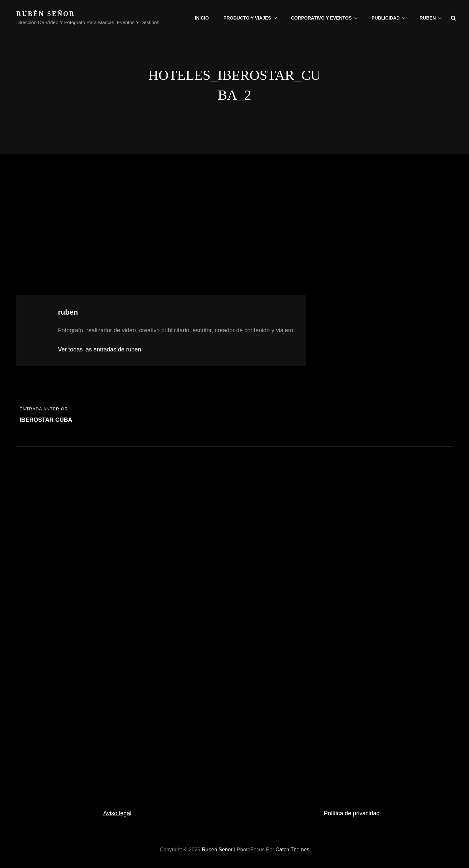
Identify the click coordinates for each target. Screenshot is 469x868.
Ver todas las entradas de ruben (99, 349)
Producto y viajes (251, 18)
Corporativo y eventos (325, 18)
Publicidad (389, 18)
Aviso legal (117, 813)
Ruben (431, 18)
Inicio (202, 18)
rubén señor (46, 14)
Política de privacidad (352, 813)
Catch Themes (292, 850)
